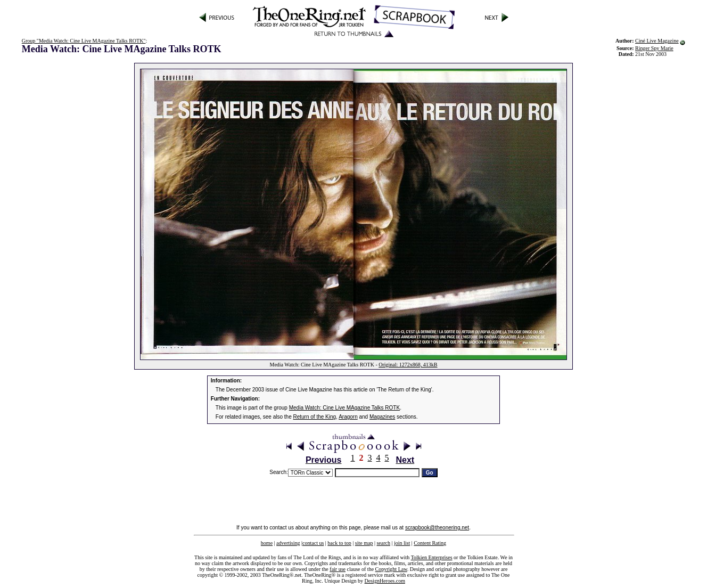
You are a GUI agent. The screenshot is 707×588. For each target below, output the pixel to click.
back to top (339, 543)
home (267, 543)
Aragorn (348, 417)
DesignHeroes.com (385, 581)
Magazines (382, 417)
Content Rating (430, 543)
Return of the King (315, 417)
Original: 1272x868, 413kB (408, 365)
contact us (313, 543)
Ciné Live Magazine (657, 41)
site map (364, 543)
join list (402, 543)
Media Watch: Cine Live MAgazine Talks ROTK (344, 408)
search (383, 543)
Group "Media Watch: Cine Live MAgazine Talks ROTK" (84, 41)
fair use (338, 569)
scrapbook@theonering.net (437, 528)
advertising (288, 543)
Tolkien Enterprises (432, 557)
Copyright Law (391, 569)
